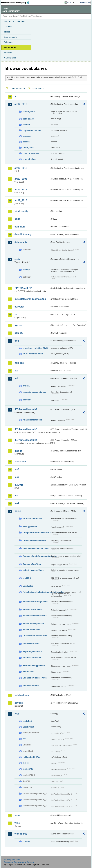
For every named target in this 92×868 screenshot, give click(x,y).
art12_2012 (21, 104)
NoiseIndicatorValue (32, 609)
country (26, 841)
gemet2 (19, 333)
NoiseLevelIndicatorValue (35, 616)
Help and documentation (15, 21)
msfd (17, 503)
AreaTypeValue (30, 526)
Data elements (11, 37)
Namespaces (10, 58)
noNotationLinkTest (32, 757)
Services (8, 53)
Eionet (15, 16)
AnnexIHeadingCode (32, 420)
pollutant (27, 400)
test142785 (28, 769)
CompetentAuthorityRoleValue (36, 532)
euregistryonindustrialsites (30, 299)
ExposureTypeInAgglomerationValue (36, 556)
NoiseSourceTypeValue (34, 624)
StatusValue (28, 672)
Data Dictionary (25, 16)
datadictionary (23, 234)
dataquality (21, 242)
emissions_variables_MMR (35, 348)
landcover (20, 462)
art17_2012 (21, 190)
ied (16, 378)
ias (16, 371)
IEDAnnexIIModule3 (26, 429)
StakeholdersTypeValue (34, 666)
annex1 (26, 386)
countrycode (29, 112)
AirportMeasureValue (33, 519)
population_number (32, 130)
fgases (18, 325)
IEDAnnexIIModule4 (26, 440)
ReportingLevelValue (33, 652)
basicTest (27, 721)
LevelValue (28, 586)
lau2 (17, 477)
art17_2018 (21, 200)
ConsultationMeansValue (34, 540)
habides (19, 363)
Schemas (8, 42)
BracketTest (28, 727)
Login (69, 2)
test (17, 714)
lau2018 (19, 485)
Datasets (8, 26)
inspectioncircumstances (35, 392)
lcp (16, 496)
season (26, 142)
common (20, 227)
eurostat (19, 307)
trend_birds (28, 148)
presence (27, 136)
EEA (16, 3)
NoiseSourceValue (31, 630)
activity (26, 270)
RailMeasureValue (31, 644)
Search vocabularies (17, 88)
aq (16, 96)
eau (25, 739)
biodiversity (21, 211)
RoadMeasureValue (32, 658)
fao (16, 314)
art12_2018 (21, 168)
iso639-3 (27, 578)
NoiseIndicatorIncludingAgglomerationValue (36, 592)
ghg (17, 341)
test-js (26, 763)
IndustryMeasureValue (33, 570)
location (27, 125)
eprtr (17, 259)
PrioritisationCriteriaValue (35, 636)
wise (17, 823)
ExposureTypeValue (32, 564)
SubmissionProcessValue (35, 678)
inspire (18, 451)
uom (17, 815)
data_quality (29, 119)
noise (18, 511)
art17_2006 (21, 179)
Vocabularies (10, 47)
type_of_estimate (31, 153)
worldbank (21, 834)
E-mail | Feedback (12, 859)
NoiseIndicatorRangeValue (35, 602)
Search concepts (38, 88)
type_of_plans (29, 159)
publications (22, 695)
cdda (17, 219)
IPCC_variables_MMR (33, 354)
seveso (19, 703)
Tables (7, 32)
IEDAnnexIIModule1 (26, 409)
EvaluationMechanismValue (36, 548)
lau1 (17, 469)
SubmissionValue (31, 686)
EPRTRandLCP (23, 288)
